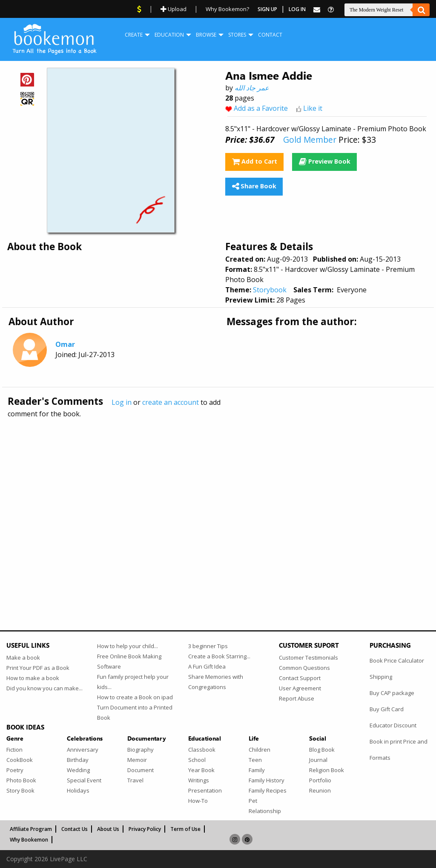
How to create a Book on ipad (135, 697)
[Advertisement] (218, 506)
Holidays (78, 790)
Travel (135, 780)
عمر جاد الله (252, 88)
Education (169, 35)
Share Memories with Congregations (216, 682)
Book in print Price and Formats (399, 750)
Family (257, 770)
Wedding (78, 770)
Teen (255, 760)
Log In (297, 9)
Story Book (20, 790)
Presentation (205, 790)
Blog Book (322, 750)
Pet (253, 801)
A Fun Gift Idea (207, 666)
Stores (237, 35)
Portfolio (320, 780)
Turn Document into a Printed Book (135, 712)
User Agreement (300, 688)
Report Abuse (297, 698)
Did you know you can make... (44, 688)
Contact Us (75, 829)
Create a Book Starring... (219, 656)
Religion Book (327, 770)
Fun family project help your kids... (133, 682)
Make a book (23, 657)
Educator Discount (393, 725)
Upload (174, 9)
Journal (318, 760)
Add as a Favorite (261, 108)
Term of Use (185, 829)
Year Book (201, 770)
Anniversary (83, 750)
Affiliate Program (31, 829)
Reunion (320, 790)
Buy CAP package (392, 693)
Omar (65, 344)
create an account (171, 402)
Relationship (265, 811)
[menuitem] (134, 35)
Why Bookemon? (227, 9)
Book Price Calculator (397, 660)
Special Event (84, 780)
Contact (270, 35)
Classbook (202, 750)
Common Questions (304, 668)
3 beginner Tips (208, 646)
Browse (206, 35)
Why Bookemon (29, 840)
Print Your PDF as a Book (38, 668)
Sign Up (267, 9)
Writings (199, 780)
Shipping (381, 677)
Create (134, 35)
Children (260, 750)
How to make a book (33, 678)
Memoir (137, 760)
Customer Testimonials (308, 657)
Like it (313, 108)
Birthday (78, 760)
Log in (122, 402)
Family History (267, 780)
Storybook (270, 290)
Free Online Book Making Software (129, 661)
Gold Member (310, 140)
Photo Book (21, 780)
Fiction (14, 750)
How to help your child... (128, 646)
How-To (198, 801)
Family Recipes (268, 790)
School (197, 760)
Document (141, 770)
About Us (108, 829)
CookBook (20, 760)
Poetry (15, 770)
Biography (141, 750)
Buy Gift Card (387, 709)
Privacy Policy (145, 829)
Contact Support (300, 678)
